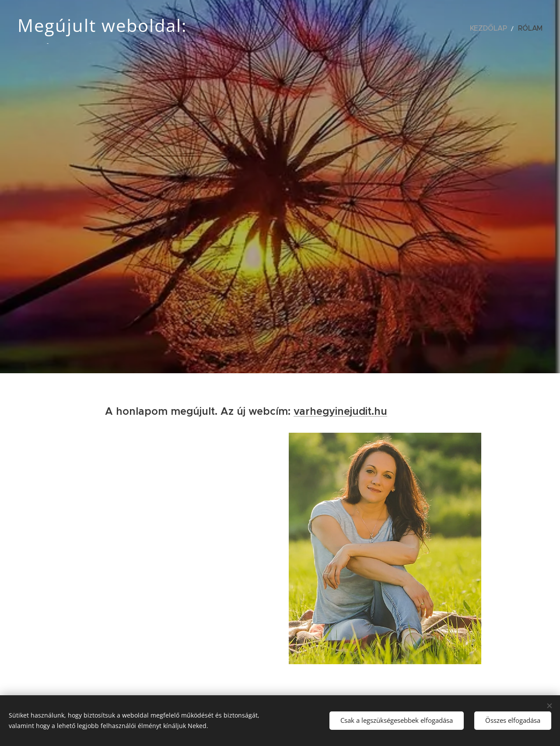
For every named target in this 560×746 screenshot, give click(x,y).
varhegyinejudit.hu (340, 411)
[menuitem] (497, 28)
